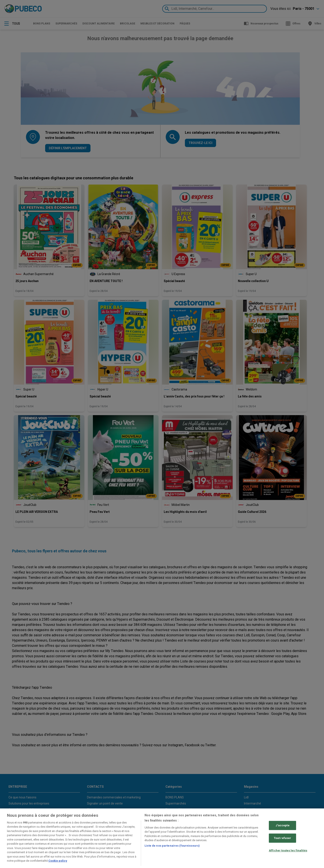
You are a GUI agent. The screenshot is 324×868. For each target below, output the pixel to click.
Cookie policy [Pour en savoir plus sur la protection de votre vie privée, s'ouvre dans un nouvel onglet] (58, 861)
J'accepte (283, 826)
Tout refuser (283, 838)
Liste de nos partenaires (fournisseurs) (172, 846)
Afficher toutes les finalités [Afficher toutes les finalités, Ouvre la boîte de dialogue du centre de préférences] (288, 850)
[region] (162, 838)
